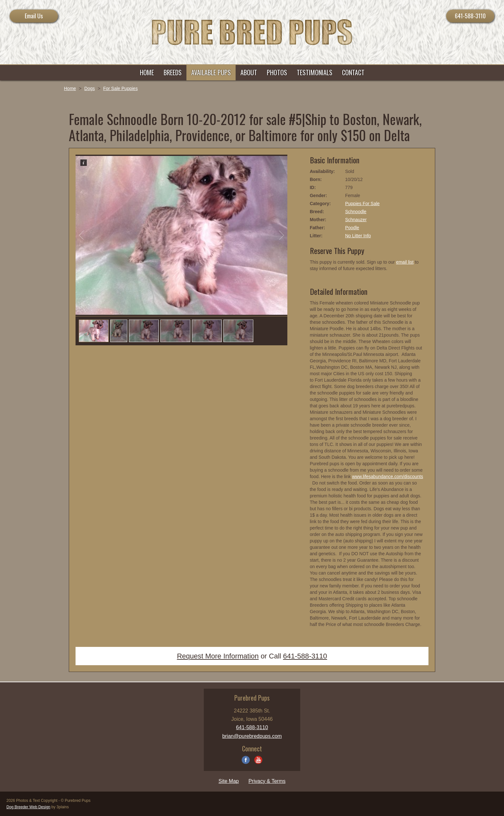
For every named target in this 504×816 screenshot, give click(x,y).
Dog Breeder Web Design (28, 807)
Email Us (34, 16)
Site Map (229, 781)
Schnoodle (356, 212)
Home (70, 88)
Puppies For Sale (362, 204)
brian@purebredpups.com (252, 736)
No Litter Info (358, 236)
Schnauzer (356, 220)
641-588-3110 (470, 16)
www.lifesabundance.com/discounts (387, 476)
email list (405, 262)
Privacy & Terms (267, 781)
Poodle (352, 228)
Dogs (90, 88)
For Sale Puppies (120, 88)
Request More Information (218, 656)
